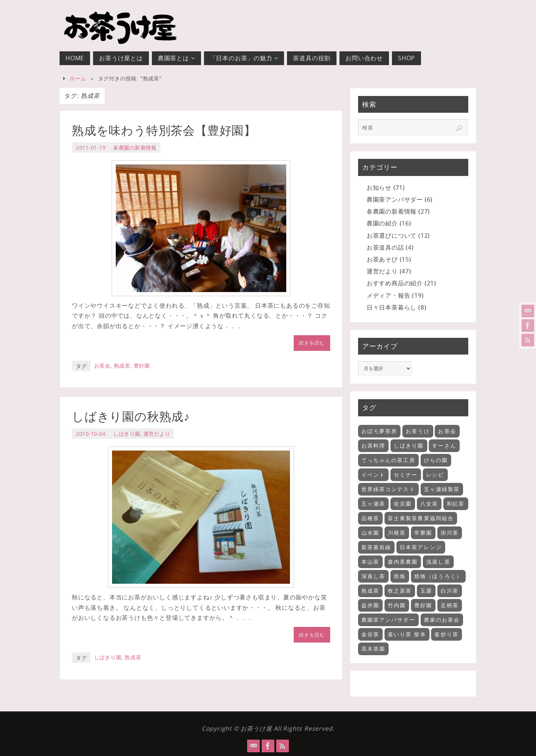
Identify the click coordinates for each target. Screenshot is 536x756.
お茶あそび (382, 259)
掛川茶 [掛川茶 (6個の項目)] (450, 533)
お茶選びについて (392, 236)
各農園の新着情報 (135, 148)
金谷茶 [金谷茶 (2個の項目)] (370, 634)
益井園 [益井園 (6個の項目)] (370, 605)
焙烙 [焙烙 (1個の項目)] (400, 576)
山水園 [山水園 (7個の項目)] (370, 533)
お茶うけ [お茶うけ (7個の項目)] (418, 431)
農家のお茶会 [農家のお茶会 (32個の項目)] (442, 620)
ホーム (78, 78)
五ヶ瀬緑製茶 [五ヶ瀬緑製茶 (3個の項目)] (442, 489)
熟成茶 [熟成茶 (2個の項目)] (370, 591)
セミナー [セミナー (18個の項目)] (406, 475)
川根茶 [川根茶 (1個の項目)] (397, 533)
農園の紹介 (382, 223)
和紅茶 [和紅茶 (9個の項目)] (456, 504)
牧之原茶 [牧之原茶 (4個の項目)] (400, 591)
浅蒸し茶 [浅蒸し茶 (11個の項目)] (438, 562)
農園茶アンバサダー (395, 199)
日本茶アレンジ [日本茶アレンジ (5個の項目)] (421, 547)
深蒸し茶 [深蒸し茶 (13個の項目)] (373, 576)
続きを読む (312, 343)
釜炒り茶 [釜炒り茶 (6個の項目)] (446, 634)
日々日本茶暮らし (392, 307)
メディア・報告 (389, 295)
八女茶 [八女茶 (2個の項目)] (429, 504)
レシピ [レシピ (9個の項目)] (435, 475)
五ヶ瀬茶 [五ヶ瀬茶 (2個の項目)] (373, 504)
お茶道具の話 (385, 247)
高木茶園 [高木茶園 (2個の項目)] (373, 649)
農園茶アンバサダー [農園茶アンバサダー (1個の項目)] (388, 620)
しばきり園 (127, 434)
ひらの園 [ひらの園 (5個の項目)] (436, 460)
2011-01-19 (91, 148)
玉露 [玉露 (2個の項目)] (426, 591)
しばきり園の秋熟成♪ (131, 417)
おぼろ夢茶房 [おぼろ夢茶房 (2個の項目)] (379, 431)
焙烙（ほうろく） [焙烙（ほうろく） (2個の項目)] (438, 576)
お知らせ (379, 188)
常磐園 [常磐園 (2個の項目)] (423, 533)
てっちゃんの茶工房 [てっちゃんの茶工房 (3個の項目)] (388, 460)
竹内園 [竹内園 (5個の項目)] (397, 605)
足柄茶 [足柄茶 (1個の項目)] (450, 605)
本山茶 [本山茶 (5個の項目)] (370, 562)
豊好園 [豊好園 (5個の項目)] (423, 605)
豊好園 (142, 366)
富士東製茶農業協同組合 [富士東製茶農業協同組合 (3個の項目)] (421, 518)
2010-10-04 (91, 434)
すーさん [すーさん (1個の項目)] (444, 446)
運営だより (157, 434)
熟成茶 (122, 366)
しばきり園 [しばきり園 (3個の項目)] (409, 446)
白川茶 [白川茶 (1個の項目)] (450, 591)
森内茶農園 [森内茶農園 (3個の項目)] (403, 562)
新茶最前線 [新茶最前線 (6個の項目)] (377, 547)
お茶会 (102, 366)
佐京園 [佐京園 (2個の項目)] (403, 504)
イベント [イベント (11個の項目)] (373, 475)
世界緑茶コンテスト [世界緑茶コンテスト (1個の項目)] (388, 489)
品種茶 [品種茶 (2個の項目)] (370, 518)
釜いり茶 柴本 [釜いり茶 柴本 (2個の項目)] (407, 634)
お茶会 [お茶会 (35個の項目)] (447, 431)
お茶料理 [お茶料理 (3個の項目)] (373, 446)
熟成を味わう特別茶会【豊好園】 (164, 130)
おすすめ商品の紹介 (395, 283)
